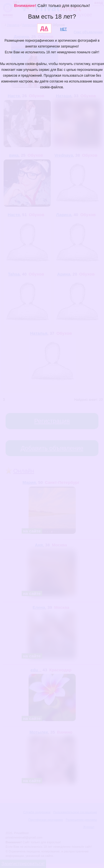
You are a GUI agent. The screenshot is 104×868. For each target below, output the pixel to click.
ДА (44, 28)
